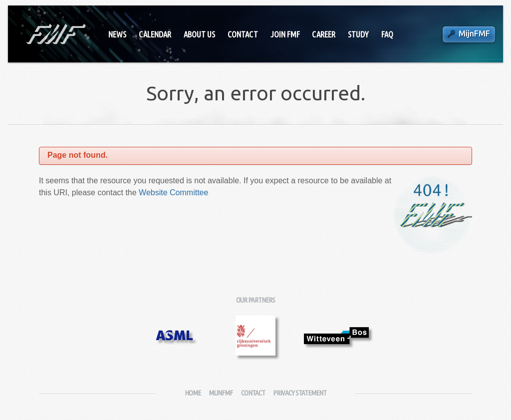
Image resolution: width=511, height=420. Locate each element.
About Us (199, 34)
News (117, 34)
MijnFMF (474, 33)
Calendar (155, 34)
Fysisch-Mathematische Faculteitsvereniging (55, 34)
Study (358, 34)
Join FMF (285, 34)
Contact (243, 34)
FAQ (387, 34)
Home (193, 393)
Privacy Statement (300, 393)
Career (324, 34)
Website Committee (173, 193)
